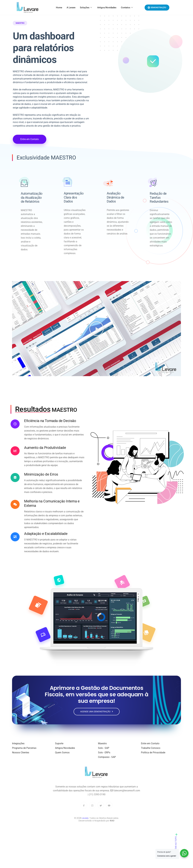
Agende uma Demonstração (97, 714)
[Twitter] (101, 807)
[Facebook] (84, 807)
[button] (96, 331)
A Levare (71, 8)
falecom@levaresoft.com (125, 792)
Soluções (86, 8)
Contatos (127, 8)
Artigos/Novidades (107, 8)
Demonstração (157, 7)
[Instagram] (92, 807)
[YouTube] (109, 807)
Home (59, 8)
